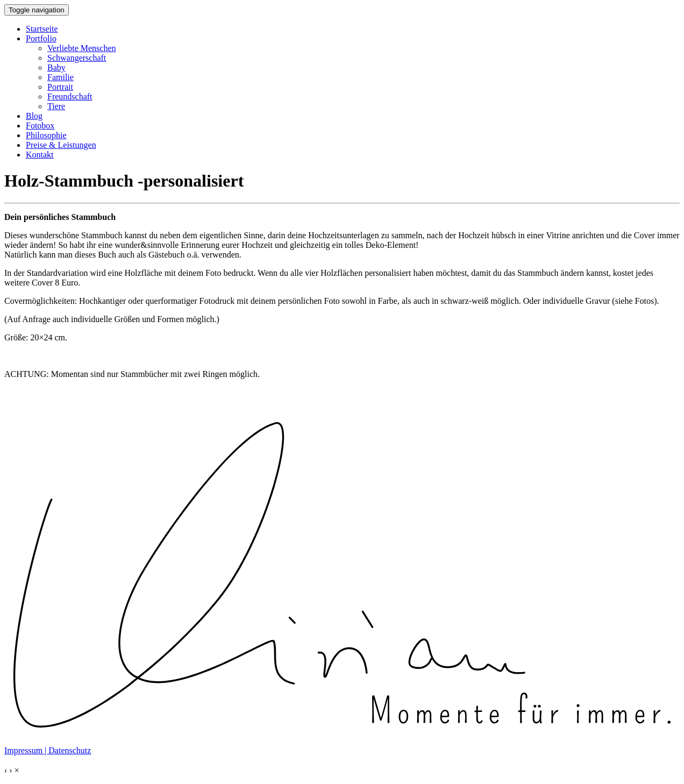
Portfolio (41, 38)
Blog (34, 116)
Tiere (56, 106)
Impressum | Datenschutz (48, 750)
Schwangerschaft (77, 58)
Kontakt (40, 155)
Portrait (60, 87)
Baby (56, 67)
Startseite (42, 29)
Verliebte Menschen (82, 48)
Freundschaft (70, 97)
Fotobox (40, 126)
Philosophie (46, 135)
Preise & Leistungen (61, 145)
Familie (60, 77)
